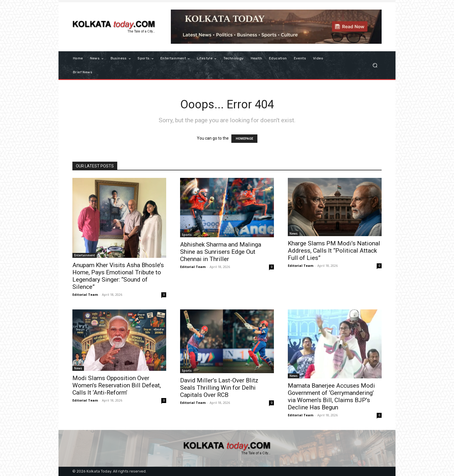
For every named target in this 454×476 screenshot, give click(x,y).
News (294, 234)
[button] (375, 65)
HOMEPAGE (244, 139)
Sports (187, 235)
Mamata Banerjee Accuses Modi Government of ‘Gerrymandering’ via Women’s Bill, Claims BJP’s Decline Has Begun (331, 396)
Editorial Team (85, 294)
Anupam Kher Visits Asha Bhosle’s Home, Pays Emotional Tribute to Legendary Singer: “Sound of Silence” (118, 276)
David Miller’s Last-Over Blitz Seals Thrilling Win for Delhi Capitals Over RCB (219, 388)
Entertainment (85, 255)
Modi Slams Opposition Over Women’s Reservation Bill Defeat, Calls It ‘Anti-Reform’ (117, 385)
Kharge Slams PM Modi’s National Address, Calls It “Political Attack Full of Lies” (334, 251)
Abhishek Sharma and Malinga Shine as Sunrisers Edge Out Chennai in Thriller (221, 252)
